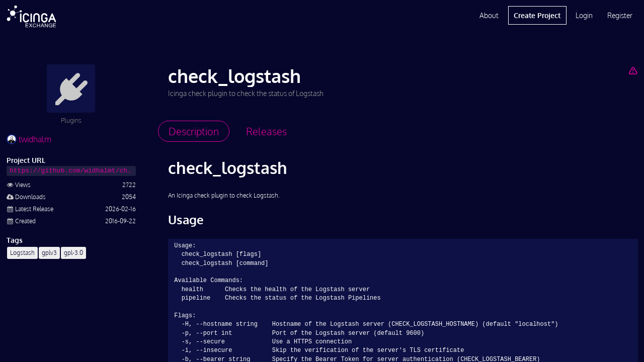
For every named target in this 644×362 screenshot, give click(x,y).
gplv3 (49, 253)
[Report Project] (633, 70)
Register (620, 15)
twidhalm (29, 139)
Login (584, 15)
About (489, 15)
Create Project (537, 15)
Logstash (22, 253)
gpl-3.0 (73, 253)
